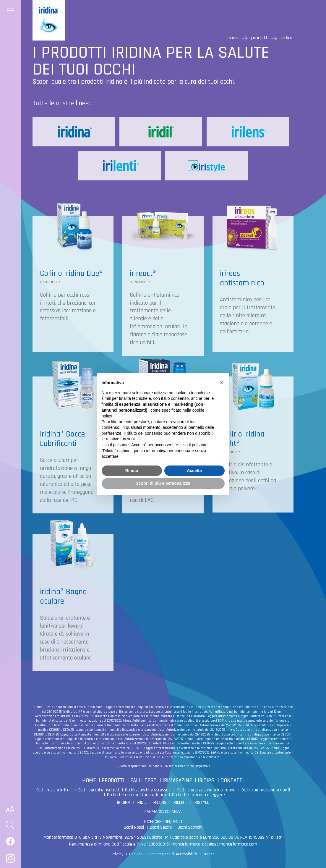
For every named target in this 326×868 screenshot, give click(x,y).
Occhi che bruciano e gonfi (266, 790)
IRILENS (159, 802)
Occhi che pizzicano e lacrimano (206, 790)
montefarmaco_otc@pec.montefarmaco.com (214, 844)
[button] (222, 383)
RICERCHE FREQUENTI (163, 822)
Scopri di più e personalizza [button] (163, 483)
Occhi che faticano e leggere (198, 795)
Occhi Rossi (134, 827)
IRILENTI (180, 802)
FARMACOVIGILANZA (163, 812)
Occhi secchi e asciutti (99, 790)
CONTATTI (232, 781)
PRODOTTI (113, 781)
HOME (89, 781)
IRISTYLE (201, 802)
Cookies (136, 854)
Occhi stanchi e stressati (148, 790)
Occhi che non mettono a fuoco (137, 795)
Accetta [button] (194, 471)
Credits (209, 854)
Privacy (117, 854)
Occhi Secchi (161, 827)
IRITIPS (206, 781)
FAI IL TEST (143, 781)
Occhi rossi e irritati (54, 790)
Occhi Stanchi (190, 827)
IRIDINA (124, 802)
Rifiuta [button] (132, 471)
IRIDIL (141, 802)
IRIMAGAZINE (177, 781)
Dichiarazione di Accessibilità (173, 854)
